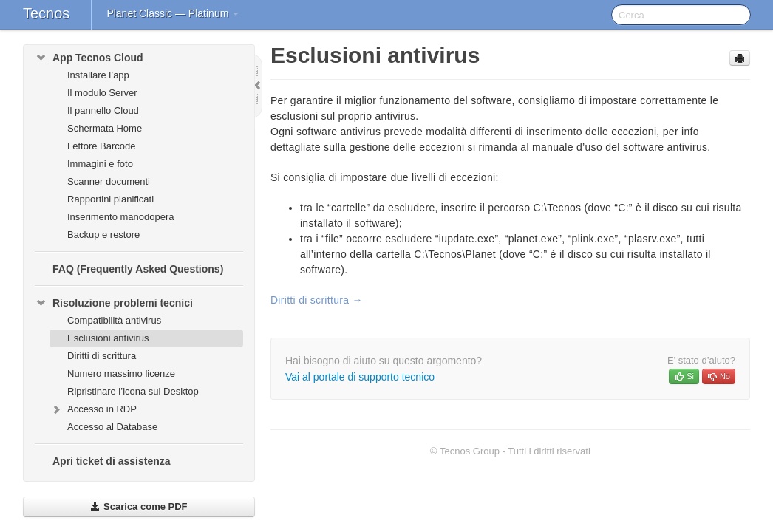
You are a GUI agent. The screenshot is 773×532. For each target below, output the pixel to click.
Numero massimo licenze (121, 374)
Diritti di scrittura (102, 356)
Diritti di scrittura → (317, 300)
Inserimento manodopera (121, 217)
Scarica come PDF (139, 507)
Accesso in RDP (93, 409)
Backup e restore (103, 235)
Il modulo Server (102, 93)
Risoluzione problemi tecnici (114, 303)
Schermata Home (105, 128)
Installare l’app (98, 75)
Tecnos (46, 13)
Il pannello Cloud (103, 110)
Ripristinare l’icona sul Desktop (133, 391)
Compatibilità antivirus (114, 320)
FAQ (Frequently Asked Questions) (138, 269)
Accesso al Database (112, 427)
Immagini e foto (100, 164)
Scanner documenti (109, 181)
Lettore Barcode (102, 146)
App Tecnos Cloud (89, 58)
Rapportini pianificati (110, 199)
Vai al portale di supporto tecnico (360, 377)
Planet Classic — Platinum (173, 13)
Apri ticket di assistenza (112, 461)
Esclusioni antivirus (108, 338)
